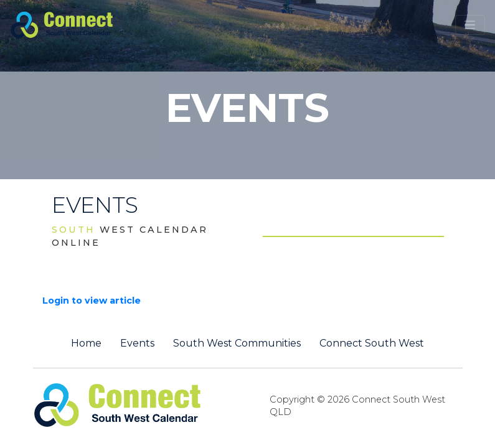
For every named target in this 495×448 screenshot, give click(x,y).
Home (86, 343)
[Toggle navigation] (470, 25)
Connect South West (372, 343)
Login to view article (92, 301)
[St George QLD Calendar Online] (82, 24)
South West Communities (237, 343)
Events (137, 343)
